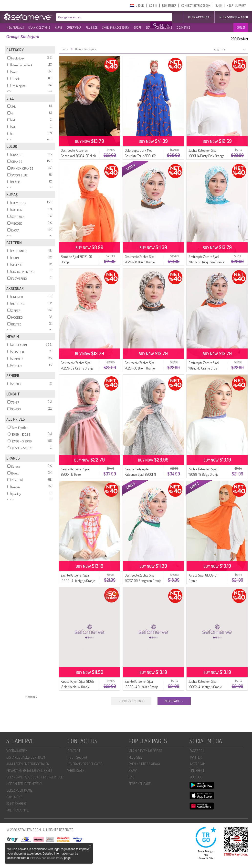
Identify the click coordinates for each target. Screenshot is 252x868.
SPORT (137, 28)
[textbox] (104, 17)
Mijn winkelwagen (234, 17)
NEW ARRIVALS (15, 28)
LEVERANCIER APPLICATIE (85, 764)
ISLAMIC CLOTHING (39, 28)
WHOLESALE (76, 770)
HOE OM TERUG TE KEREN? (24, 784)
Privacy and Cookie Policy (48, 858)
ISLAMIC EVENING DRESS (145, 751)
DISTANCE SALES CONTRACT (26, 757)
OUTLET (241, 28)
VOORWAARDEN (17, 751)
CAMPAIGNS (14, 797)
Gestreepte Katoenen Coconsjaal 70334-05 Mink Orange (78, 156)
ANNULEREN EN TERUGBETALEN (28, 764)
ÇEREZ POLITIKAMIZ (19, 790)
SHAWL (133, 770)
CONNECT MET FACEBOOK (196, 6)
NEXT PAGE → (174, 701)
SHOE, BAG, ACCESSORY (116, 28)
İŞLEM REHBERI (16, 804)
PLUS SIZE (92, 28)
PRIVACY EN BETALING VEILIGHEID (29, 770)
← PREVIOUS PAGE (131, 701)
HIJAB (58, 28)
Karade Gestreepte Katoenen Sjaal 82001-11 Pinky (140, 474)
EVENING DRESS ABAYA (144, 764)
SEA (148, 28)
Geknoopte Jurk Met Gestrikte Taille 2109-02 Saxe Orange (140, 156)
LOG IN (153, 6)
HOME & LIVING (163, 28)
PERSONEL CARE (140, 784)
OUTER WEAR (74, 28)
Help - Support (77, 757)
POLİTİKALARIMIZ (18, 810)
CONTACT (74, 751)
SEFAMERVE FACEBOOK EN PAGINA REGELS (35, 777)
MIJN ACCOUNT (199, 17)
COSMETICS (184, 28)
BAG (131, 777)
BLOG (219, 6)
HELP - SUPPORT (236, 6)
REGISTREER (169, 6)
